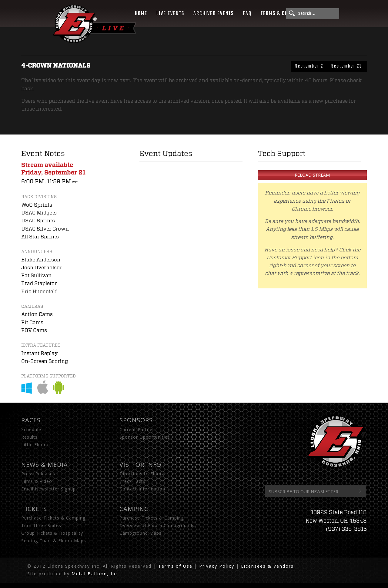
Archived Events (214, 14)
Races (31, 420)
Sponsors (136, 420)
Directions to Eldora (142, 474)
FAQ (247, 14)
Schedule (31, 429)
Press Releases (38, 474)
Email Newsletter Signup (48, 489)
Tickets (34, 509)
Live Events (170, 14)
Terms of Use (175, 566)
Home (141, 14)
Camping (134, 509)
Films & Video (37, 481)
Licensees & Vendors (267, 566)
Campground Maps (140, 533)
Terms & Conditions (285, 14)
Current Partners (138, 429)
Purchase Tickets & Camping (53, 518)
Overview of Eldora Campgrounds (157, 525)
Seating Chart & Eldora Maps (54, 541)
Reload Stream (312, 175)
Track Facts (132, 481)
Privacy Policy (217, 566)
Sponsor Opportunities (145, 437)
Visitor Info (140, 465)
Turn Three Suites (41, 525)
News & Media (45, 465)
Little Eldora (35, 445)
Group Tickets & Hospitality (52, 533)
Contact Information (142, 489)
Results (29, 437)
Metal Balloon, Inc (95, 574)
